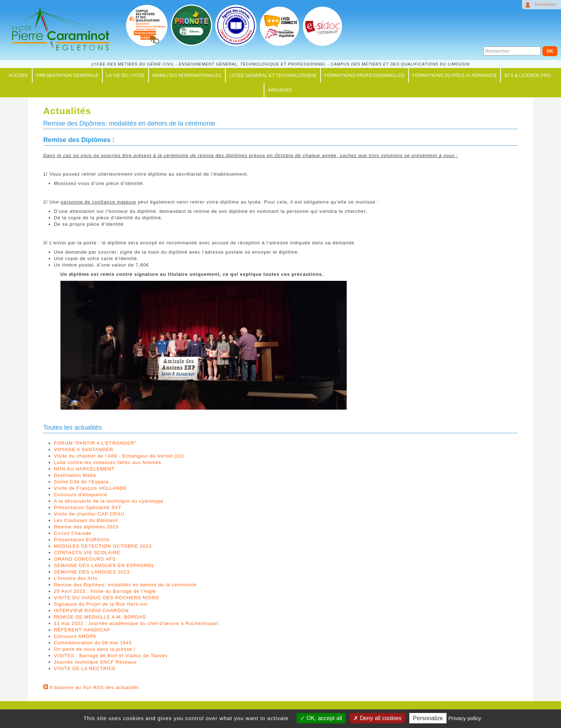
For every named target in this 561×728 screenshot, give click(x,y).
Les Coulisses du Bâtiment (86, 520)
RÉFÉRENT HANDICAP (82, 630)
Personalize (428, 718)
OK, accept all (321, 718)
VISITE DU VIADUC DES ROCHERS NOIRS (107, 598)
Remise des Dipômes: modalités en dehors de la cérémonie (125, 585)
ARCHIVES (280, 90)
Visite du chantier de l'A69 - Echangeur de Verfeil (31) (119, 456)
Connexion (545, 4)
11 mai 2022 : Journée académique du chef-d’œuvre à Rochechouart (136, 623)
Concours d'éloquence (81, 495)
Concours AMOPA (75, 636)
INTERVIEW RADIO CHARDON (91, 610)
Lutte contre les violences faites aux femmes (108, 462)
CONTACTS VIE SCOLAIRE (87, 553)
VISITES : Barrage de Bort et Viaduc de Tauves (111, 656)
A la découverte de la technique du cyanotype (109, 501)
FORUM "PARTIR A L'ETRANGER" (95, 443)
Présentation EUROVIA (82, 540)
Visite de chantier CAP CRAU (89, 514)
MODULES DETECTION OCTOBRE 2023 (103, 546)
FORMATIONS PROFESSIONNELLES (365, 75)
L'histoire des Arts (76, 578)
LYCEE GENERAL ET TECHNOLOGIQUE (273, 75)
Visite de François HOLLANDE (91, 488)
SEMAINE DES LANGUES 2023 (92, 572)
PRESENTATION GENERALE (67, 75)
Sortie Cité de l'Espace (82, 482)
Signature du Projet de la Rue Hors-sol (101, 604)
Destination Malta (75, 475)
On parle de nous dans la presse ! (95, 649)
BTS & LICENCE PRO (528, 75)
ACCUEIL (18, 75)
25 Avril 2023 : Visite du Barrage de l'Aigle (105, 591)
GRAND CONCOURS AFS (85, 559)
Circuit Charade (73, 533)
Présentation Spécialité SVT (88, 507)
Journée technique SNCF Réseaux (95, 662)
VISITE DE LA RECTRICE (85, 668)
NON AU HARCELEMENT (84, 469)
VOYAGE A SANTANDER (84, 449)
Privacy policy (465, 718)
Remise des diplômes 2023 (86, 527)
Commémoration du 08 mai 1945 (93, 643)
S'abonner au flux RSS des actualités (94, 687)
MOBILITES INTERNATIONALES (187, 75)
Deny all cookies (377, 718)
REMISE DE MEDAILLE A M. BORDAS (100, 617)
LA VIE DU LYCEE (125, 75)
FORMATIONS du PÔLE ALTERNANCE (455, 75)
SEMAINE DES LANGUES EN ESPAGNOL (104, 565)
